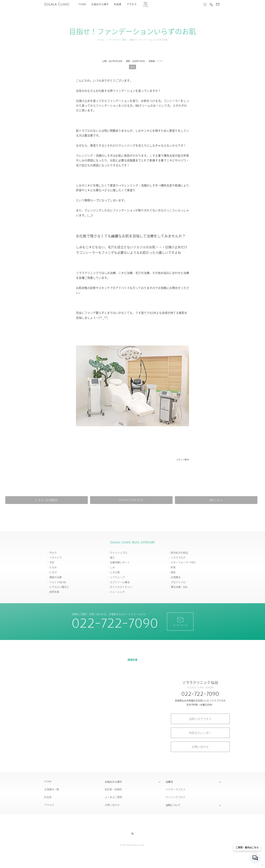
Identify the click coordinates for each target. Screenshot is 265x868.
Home (82, 4)
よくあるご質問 (113, 797)
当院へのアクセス (200, 719)
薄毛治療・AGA (179, 587)
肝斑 (173, 567)
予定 (52, 562)
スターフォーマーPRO (183, 562)
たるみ (53, 567)
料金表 (118, 4)
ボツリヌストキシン (121, 587)
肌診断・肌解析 (113, 789)
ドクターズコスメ (175, 789)
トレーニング (117, 592)
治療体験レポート (120, 562)
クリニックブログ (175, 797)
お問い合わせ (200, 747)
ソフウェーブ (117, 577)
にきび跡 (115, 572)
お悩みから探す (100, 4)
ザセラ (53, 553)
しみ (112, 567)
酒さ (112, 557)
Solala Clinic (57, 4)
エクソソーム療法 (120, 582)
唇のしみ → (215, 500)
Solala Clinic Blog (131, 500)
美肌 (124, 40)
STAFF (160, 61)
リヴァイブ (55, 557)
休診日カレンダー (200, 733)
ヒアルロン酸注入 (59, 587)
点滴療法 (176, 577)
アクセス (132, 4)
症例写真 (54, 592)
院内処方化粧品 (179, 553)
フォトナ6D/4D (58, 582)
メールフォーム (180, 621)
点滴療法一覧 (52, 789)
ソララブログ (113, 40)
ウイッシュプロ (119, 553)
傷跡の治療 (55, 577)
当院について (173, 805)
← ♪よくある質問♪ (47, 500)
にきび (53, 572)
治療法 (169, 782)
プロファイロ (178, 582)
